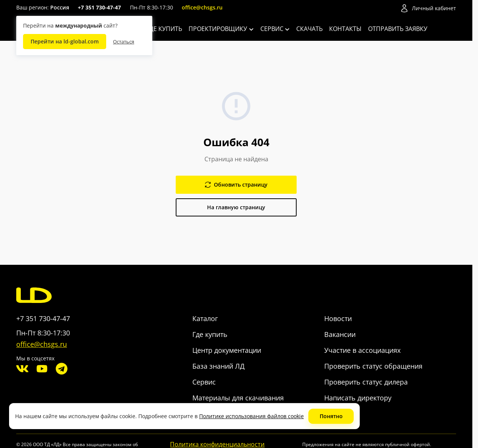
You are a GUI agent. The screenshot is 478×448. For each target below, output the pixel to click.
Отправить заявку (398, 29)
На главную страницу (236, 207)
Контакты (345, 29)
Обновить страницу (236, 185)
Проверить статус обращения (373, 366)
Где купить (164, 29)
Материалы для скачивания (238, 398)
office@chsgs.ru (202, 7)
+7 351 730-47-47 (99, 7)
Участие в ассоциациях (362, 350)
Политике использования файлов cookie (251, 416)
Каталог (205, 318)
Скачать (309, 29)
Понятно (331, 416)
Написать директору (358, 398)
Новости (338, 318)
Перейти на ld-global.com (65, 41)
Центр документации (227, 350)
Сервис (275, 29)
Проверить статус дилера (366, 382)
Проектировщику (221, 29)
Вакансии (340, 334)
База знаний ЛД (218, 366)
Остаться (124, 42)
